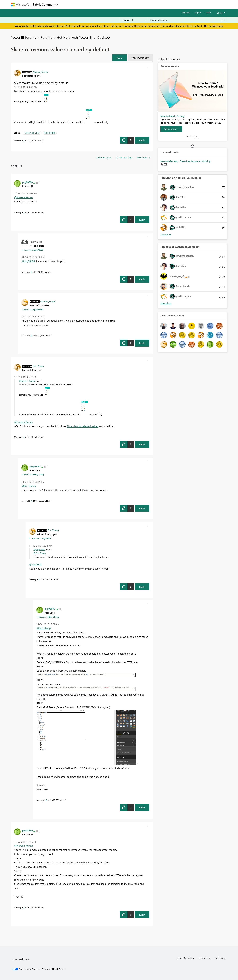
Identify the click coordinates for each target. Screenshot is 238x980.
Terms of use (204, 958)
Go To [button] (220, 13)
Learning (136, 4)
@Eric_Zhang (29, 486)
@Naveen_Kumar (24, 197)
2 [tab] (189, 137)
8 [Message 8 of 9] (31, 336)
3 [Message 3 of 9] (24, 437)
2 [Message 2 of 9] (24, 907)
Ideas (93, 4)
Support (150, 4)
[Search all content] (188, 20)
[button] (120, 58)
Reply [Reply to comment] (142, 220)
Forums (65, 4)
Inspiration (80, 4)
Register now (216, 26)
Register (186, 12)
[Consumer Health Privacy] (54, 969)
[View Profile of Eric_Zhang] (38, 366)
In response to (32, 250)
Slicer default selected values (83, 426)
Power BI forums (23, 37)
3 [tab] (191, 137)
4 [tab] (193, 137)
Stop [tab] (197, 137)
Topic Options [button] (139, 58)
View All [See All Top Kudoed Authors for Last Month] (166, 304)
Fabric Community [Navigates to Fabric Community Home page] (45, 4)
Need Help (50, 133)
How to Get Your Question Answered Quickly (186, 161)
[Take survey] (171, 129)
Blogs (123, 4)
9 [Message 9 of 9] (31, 272)
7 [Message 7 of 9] (24, 212)
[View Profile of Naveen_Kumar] (40, 72)
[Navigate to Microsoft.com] (20, 5)
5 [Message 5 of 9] (39, 579)
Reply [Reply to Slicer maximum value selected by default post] (142, 140)
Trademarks (220, 958)
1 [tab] (187, 137)
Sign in (198, 12)
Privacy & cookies (185, 958)
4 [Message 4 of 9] (31, 501)
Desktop (103, 37)
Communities (108, 4)
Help (209, 12)
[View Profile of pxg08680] (28, 182)
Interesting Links (32, 133)
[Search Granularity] (134, 20)
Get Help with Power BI (75, 37)
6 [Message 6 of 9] (46, 800)
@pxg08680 (28, 261)
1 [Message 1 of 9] (24, 141)
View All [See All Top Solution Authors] (166, 235)
